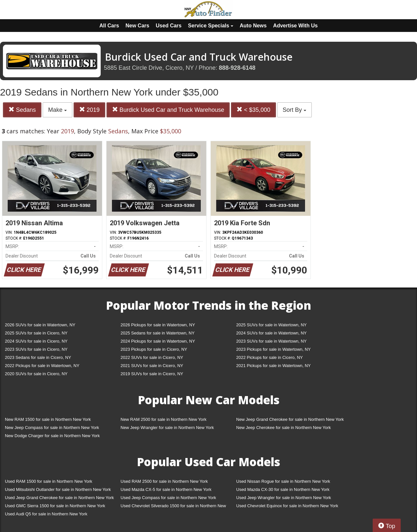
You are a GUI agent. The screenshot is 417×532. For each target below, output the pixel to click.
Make (58, 110)
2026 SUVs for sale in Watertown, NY (40, 325)
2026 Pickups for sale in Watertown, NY (158, 325)
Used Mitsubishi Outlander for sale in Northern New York (58, 489)
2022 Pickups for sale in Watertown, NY (42, 366)
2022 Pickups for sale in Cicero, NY (269, 357)
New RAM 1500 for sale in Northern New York (48, 419)
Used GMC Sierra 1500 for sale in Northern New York (55, 506)
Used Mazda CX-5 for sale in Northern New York (166, 489)
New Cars (137, 26)
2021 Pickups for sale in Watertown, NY (273, 366)
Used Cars (169, 26)
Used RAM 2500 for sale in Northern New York (164, 481)
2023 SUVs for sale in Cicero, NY (36, 349)
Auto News (253, 26)
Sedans (22, 110)
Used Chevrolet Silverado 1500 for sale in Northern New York (173, 507)
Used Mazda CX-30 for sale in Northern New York (283, 489)
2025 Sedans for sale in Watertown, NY (158, 333)
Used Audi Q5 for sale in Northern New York (46, 514)
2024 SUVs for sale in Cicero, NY (36, 341)
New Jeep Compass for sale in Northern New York (52, 428)
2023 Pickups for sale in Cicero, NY (154, 349)
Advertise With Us (295, 26)
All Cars (109, 26)
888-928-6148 (237, 68)
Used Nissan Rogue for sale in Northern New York (283, 481)
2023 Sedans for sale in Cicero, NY (38, 357)
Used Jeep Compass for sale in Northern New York (168, 498)
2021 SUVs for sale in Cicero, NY (152, 366)
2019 (89, 110)
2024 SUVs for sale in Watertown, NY (271, 333)
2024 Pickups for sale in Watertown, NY (158, 341)
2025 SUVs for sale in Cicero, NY (36, 333)
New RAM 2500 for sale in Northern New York (164, 419)
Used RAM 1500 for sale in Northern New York (49, 481)
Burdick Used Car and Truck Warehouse (168, 110)
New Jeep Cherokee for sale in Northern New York (283, 428)
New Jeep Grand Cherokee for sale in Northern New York (290, 419)
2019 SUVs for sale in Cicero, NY (152, 374)
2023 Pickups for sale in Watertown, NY (273, 349)
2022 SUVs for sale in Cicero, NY (152, 357)
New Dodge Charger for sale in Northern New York (52, 436)
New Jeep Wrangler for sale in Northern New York (167, 428)
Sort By (295, 110)
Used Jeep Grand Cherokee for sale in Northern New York (59, 498)
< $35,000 (253, 110)
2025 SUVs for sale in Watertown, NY (271, 325)
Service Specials (211, 26)
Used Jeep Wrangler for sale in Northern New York (284, 498)
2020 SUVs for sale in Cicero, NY (36, 374)
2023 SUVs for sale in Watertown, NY (271, 341)
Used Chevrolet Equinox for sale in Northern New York (287, 506)
